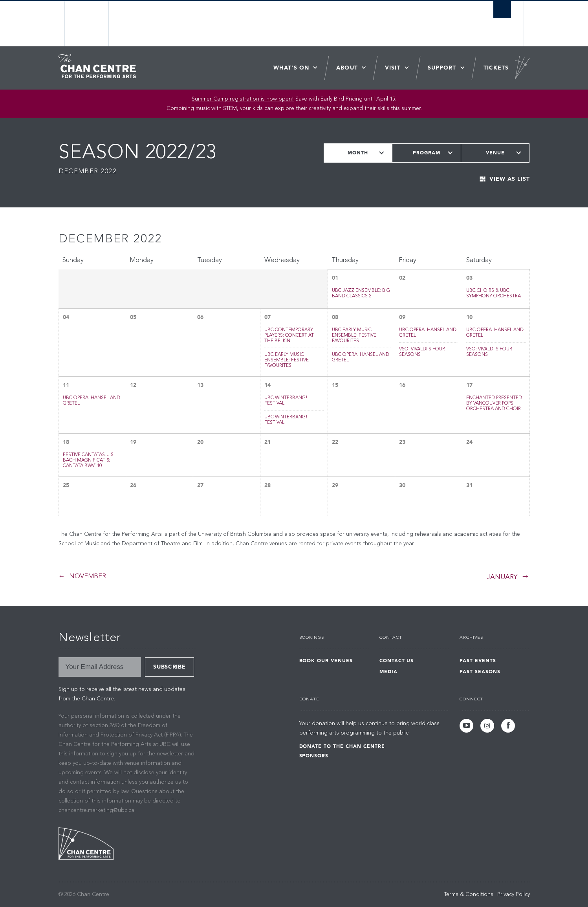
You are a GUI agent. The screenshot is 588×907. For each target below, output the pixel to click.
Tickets (496, 68)
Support (442, 68)
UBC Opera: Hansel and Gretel (361, 357)
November (88, 576)
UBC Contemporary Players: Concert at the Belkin (289, 335)
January (502, 577)
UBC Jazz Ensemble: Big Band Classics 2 (361, 293)
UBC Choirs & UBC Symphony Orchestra (494, 293)
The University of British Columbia (87, 24)
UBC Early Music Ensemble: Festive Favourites (287, 360)
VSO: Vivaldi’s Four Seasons (422, 352)
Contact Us (397, 661)
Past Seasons (480, 672)
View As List (510, 179)
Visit (393, 68)
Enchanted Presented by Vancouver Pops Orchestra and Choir (494, 403)
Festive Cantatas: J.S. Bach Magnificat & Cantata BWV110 (89, 460)
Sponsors (314, 756)
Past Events (478, 661)
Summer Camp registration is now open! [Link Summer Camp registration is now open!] (243, 99)
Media (388, 672)
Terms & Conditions (469, 894)
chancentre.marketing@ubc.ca (96, 810)
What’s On (291, 68)
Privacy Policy (514, 894)
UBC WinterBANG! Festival (286, 401)
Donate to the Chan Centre (342, 746)
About (347, 68)
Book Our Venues (326, 661)
